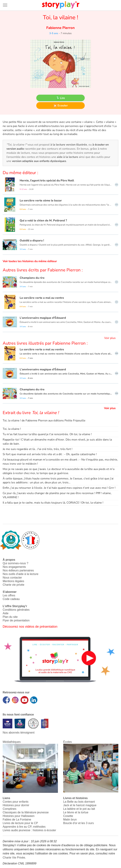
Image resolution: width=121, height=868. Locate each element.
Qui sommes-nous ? (15, 563)
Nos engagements (14, 567)
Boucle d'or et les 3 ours (79, 823)
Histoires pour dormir (16, 805)
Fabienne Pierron (61, 28)
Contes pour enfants (16, 802)
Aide (6, 613)
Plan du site (10, 617)
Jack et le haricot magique (80, 805)
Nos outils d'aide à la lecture (21, 574)
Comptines (9, 809)
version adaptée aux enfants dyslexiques (39, 161)
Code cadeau (11, 599)
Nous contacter (12, 578)
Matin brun (70, 820)
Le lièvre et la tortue (76, 812)
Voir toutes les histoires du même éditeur (30, 261)
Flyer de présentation (16, 620)
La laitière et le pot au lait (79, 809)
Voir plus (110, 338)
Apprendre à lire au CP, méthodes (24, 827)
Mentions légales (13, 581)
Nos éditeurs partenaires (18, 570)
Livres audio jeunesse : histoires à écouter (29, 830)
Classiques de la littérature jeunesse (26, 812)
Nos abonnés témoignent (19, 733)
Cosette (68, 816)
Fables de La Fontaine (17, 820)
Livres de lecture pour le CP (20, 823)
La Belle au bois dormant (79, 802)
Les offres (9, 595)
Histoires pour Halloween (19, 816)
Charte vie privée (13, 585)
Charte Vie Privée (14, 858)
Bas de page (7, 0)
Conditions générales (16, 610)
